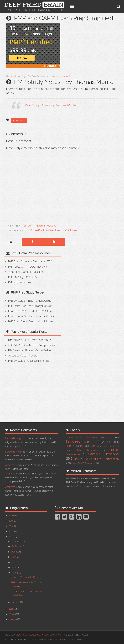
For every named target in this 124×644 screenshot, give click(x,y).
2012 (11, 537)
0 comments (64, 76)
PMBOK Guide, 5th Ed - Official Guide (30, 301)
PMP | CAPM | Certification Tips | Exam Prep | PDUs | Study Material (38, 635)
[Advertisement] (31, 390)
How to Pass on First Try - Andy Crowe (31, 316)
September (17, 546)
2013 (11, 531)
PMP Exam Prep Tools (102, 446)
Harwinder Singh (14, 438)
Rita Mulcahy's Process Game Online (29, 350)
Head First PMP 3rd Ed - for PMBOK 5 (30, 311)
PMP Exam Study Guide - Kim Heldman (31, 322)
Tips (76, 459)
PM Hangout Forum (19, 282)
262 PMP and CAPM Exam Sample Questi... (33, 345)
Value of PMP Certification (102, 459)
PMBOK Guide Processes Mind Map (29, 361)
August (15, 552)
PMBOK (70, 446)
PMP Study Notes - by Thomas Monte (50, 105)
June (14, 562)
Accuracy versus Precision (24, 356)
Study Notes (19, 120)
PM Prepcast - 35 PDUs (22, 267)
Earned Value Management (82, 438)
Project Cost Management (82, 450)
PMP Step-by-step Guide (23, 277)
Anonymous (11, 465)
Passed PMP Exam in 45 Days (26, 577)
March (15, 573)
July (14, 557)
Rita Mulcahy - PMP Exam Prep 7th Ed (30, 340)
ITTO (109, 438)
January (16, 602)
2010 (12, 614)
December (17, 541)
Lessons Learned (81, 442)
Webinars (91, 463)
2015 (11, 521)
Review (41, 267)
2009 (12, 619)
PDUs (109, 442)
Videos (74, 463)
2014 (11, 526)
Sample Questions (103, 454)
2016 (12, 515)
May (14, 567)
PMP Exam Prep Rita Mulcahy (25, 306)
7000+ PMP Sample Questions (26, 272)
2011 (11, 609)
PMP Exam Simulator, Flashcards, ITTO (30, 261)
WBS (82, 463)
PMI (82, 446)
